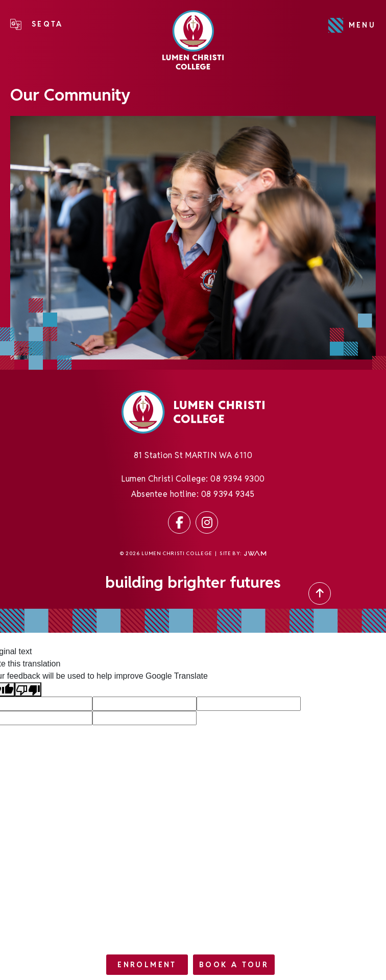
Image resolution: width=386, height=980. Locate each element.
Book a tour (234, 965)
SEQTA (47, 24)
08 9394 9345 (228, 497)
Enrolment (147, 965)
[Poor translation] (28, 690)
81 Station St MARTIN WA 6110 (193, 458)
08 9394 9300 (238, 481)
